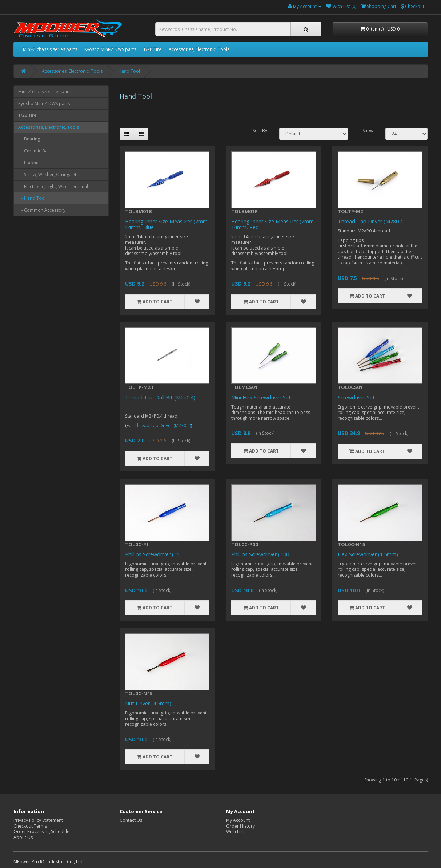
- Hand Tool (32, 198)
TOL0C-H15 (352, 544)
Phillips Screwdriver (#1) (153, 554)
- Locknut (29, 163)
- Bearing (29, 139)
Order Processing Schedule (41, 831)
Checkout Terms (30, 826)
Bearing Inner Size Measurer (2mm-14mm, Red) (273, 224)
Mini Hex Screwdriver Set (261, 397)
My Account (238, 820)
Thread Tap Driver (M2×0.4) (371, 221)
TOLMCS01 (244, 387)
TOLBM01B (139, 211)
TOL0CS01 (350, 387)
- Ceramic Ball (34, 151)
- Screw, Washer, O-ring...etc (48, 174)
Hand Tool (129, 71)
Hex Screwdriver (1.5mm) (368, 554)
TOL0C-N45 (139, 693)
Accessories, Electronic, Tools (199, 49)
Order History (240, 826)
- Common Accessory (42, 210)
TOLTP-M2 (350, 211)
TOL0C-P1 (137, 544)
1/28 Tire (152, 49)
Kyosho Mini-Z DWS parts (110, 49)
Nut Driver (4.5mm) (148, 703)
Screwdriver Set (356, 397)
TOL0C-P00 (245, 544)
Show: (368, 131)
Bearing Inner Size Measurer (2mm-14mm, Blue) (167, 224)
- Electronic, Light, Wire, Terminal (53, 186)
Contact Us (131, 820)
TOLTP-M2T (139, 387)
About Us (23, 837)
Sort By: (260, 131)
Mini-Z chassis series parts (50, 49)
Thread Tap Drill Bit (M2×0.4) (160, 397)
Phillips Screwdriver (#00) (261, 554)
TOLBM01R (244, 211)
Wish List (235, 831)
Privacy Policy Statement (38, 820)
